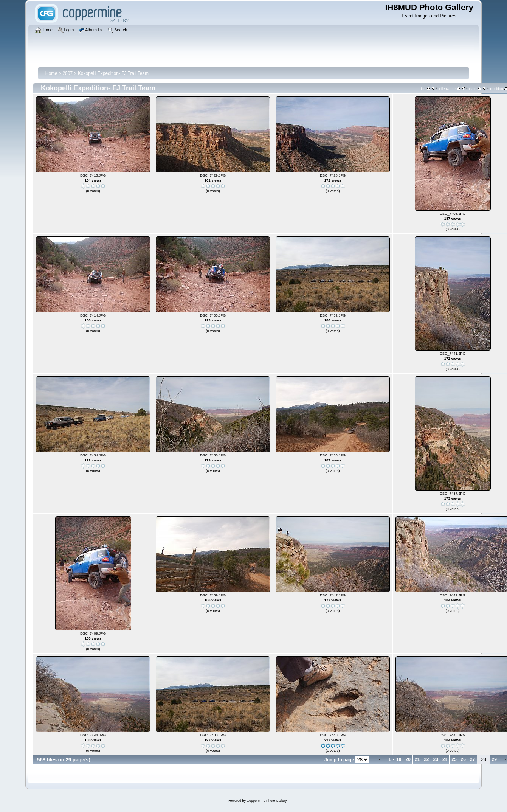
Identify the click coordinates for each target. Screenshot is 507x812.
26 (463, 759)
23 (436, 759)
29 (494, 759)
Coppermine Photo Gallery (267, 801)
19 (399, 759)
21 (417, 759)
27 (472, 759)
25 (454, 759)
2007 (67, 73)
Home (51, 73)
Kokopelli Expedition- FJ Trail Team (113, 73)
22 (426, 759)
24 (445, 759)
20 (408, 759)
